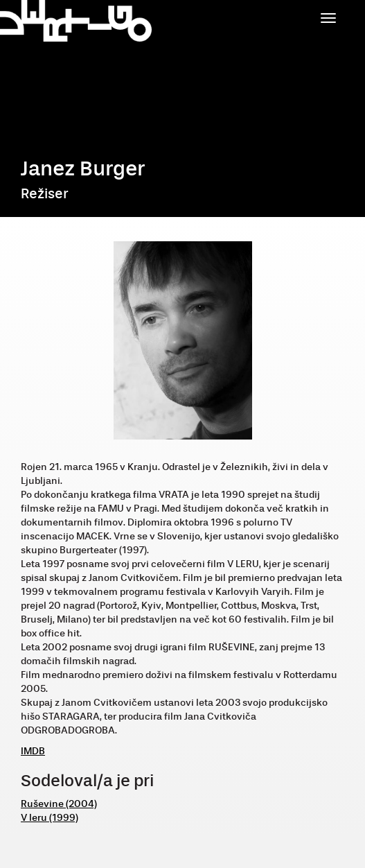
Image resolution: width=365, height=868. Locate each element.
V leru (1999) (50, 818)
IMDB (33, 751)
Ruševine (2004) (59, 804)
